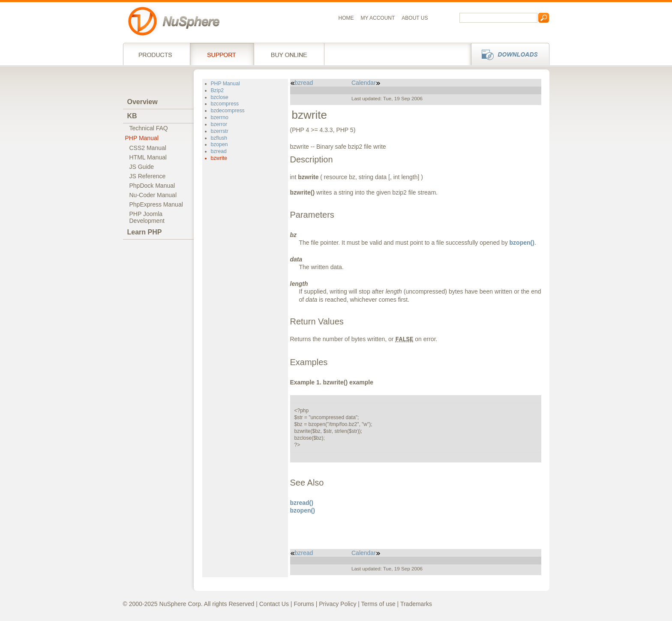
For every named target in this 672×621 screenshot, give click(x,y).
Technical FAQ (149, 128)
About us (415, 18)
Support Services (222, 54)
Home (346, 18)
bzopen (219, 144)
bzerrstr (220, 131)
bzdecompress (228, 111)
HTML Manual (148, 157)
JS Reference (148, 176)
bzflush (219, 138)
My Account (378, 18)
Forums (304, 604)
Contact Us (274, 604)
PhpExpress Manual (156, 204)
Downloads (508, 54)
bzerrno (220, 117)
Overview (142, 102)
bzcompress (225, 104)
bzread (219, 151)
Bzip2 (217, 90)
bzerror (219, 124)
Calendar (366, 83)
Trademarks (416, 604)
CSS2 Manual (148, 148)
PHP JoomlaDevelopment (147, 217)
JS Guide (142, 167)
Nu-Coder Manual (153, 195)
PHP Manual (142, 138)
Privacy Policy (337, 604)
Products (156, 54)
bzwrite (219, 158)
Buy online (289, 54)
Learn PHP (145, 232)
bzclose (220, 97)
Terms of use (378, 604)
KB (132, 116)
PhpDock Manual (152, 186)
